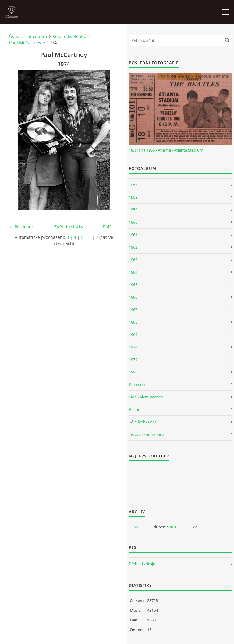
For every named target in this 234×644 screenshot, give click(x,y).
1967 (133, 310)
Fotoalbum (36, 36)
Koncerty (137, 384)
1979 (133, 359)
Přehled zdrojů (142, 564)
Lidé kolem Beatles (146, 397)
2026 (173, 527)
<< (136, 527)
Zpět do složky (69, 227)
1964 (133, 272)
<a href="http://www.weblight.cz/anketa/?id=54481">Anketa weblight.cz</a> (181, 481)
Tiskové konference (146, 434)
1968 (133, 322)
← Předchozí (22, 227)
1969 (133, 334)
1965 (133, 285)
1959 (133, 210)
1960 (133, 222)
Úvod (14, 36)
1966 (133, 297)
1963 (133, 260)
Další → (110, 227)
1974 (133, 347)
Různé (135, 409)
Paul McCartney (25, 42)
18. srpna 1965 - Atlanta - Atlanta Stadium (166, 150)
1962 (133, 247)
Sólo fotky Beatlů (70, 36)
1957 (133, 185)
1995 (133, 372)
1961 (133, 235)
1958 (133, 197)
